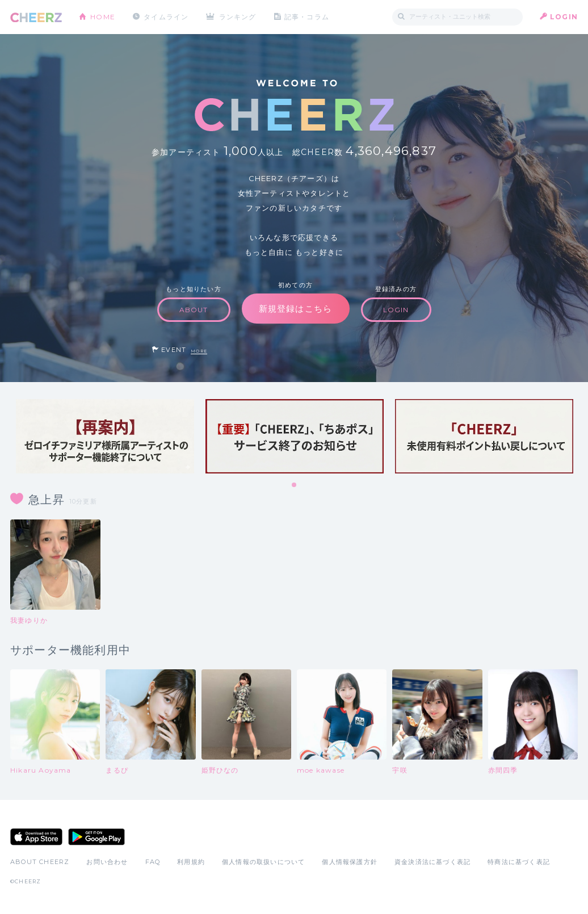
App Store (36, 837)
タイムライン (166, 17)
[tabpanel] (105, 436)
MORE (199, 351)
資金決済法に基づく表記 (432, 862)
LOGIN (564, 17)
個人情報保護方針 (350, 862)
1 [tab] (295, 485)
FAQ (153, 862)
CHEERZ (36, 17)
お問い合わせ (107, 862)
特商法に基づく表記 (519, 862)
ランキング (238, 17)
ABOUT (194, 310)
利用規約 (191, 862)
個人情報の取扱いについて (263, 862)
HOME (103, 17)
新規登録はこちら (296, 309)
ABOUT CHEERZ (40, 862)
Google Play (96, 837)
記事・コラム (307, 17)
